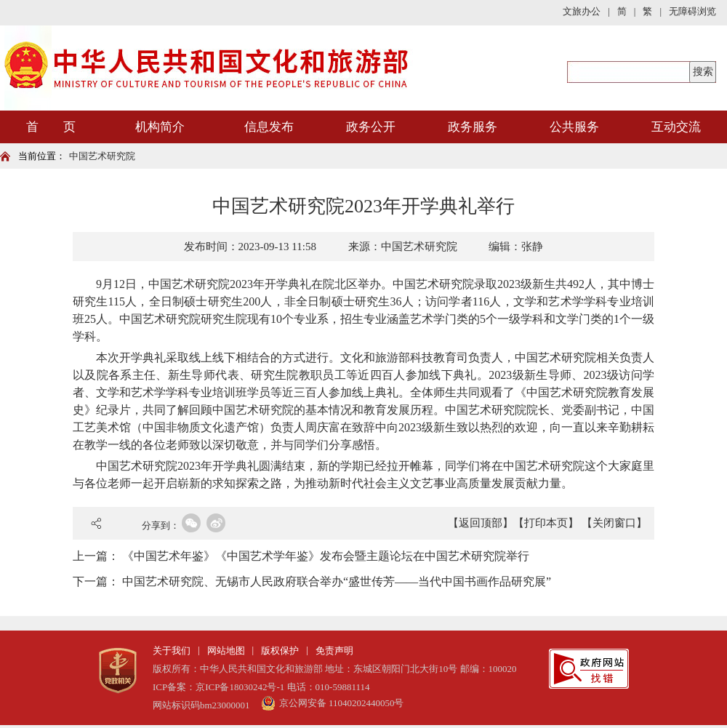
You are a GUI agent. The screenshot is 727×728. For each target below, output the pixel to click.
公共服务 (574, 127)
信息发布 (269, 127)
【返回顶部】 (481, 523)
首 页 (51, 127)
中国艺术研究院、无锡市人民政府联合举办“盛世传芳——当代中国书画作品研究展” (337, 581)
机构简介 (160, 127)
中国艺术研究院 (102, 156)
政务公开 (371, 127)
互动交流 (676, 127)
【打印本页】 (546, 523)
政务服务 (473, 127)
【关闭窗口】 (614, 523)
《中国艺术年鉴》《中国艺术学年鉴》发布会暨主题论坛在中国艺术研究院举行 (326, 556)
